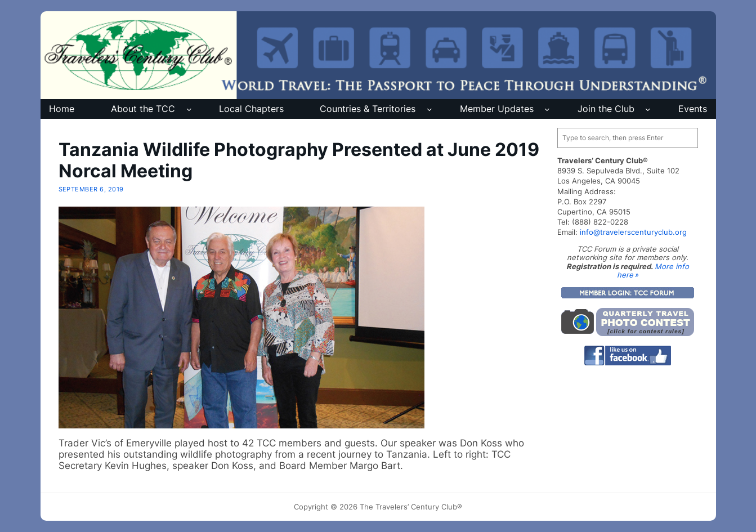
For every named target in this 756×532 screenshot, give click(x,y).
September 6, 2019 (91, 189)
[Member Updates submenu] (547, 109)
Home (62, 109)
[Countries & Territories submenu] (430, 109)
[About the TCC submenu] (189, 109)
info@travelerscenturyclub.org (633, 232)
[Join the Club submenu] (648, 109)
